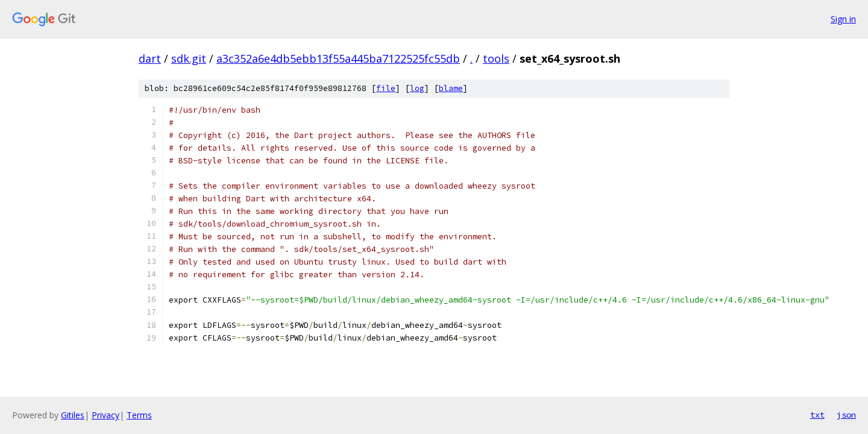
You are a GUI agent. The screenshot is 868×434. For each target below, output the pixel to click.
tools (496, 58)
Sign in (843, 19)
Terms (139, 415)
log (417, 88)
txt (817, 415)
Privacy (105, 415)
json (846, 415)
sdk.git (189, 58)
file (386, 88)
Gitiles (73, 415)
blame (451, 88)
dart (150, 58)
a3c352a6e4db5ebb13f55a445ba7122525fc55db (338, 58)
